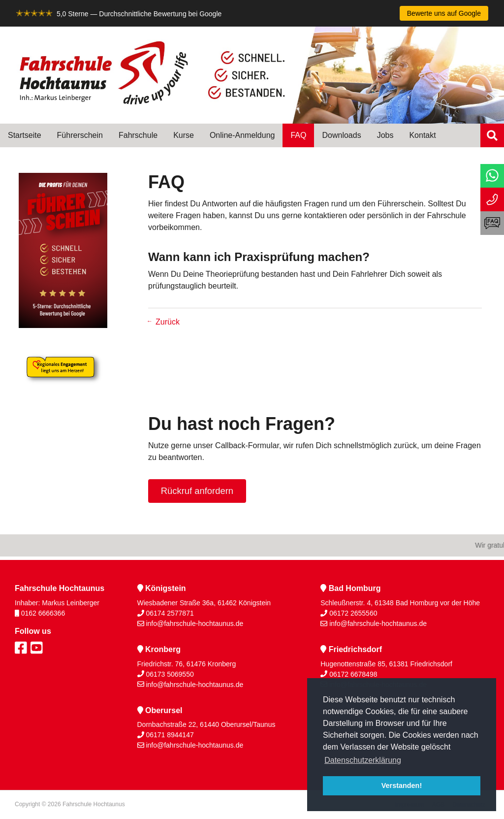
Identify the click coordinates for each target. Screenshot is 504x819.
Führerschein (80, 135)
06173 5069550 (170, 674)
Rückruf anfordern (197, 491)
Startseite (25, 135)
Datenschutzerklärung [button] (363, 760)
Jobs (385, 135)
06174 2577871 (170, 613)
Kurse (184, 135)
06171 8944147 (170, 735)
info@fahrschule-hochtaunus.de (194, 623)
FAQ (298, 135)
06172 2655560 (353, 613)
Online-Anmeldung (242, 135)
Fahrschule (138, 135)
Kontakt (422, 135)
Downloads (341, 135)
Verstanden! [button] (402, 786)
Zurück (168, 322)
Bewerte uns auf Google (444, 13)
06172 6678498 (353, 674)
